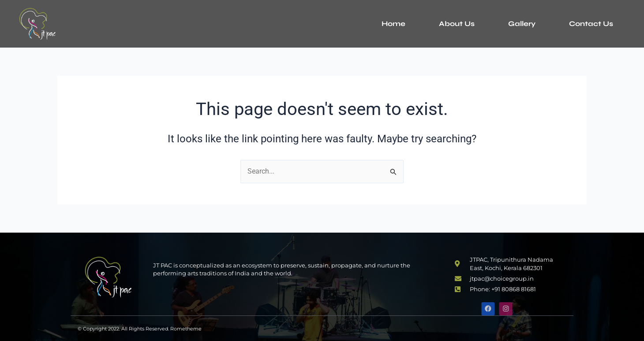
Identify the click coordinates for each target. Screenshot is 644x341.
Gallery (522, 24)
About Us (457, 24)
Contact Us (591, 24)
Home (393, 24)
